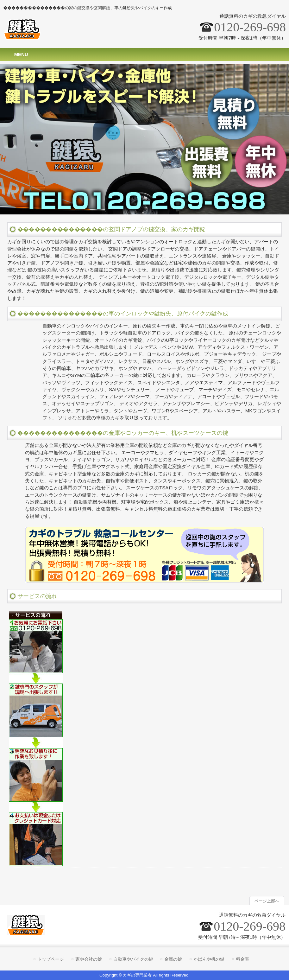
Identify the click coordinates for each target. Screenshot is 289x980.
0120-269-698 (250, 27)
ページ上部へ (267, 901)
